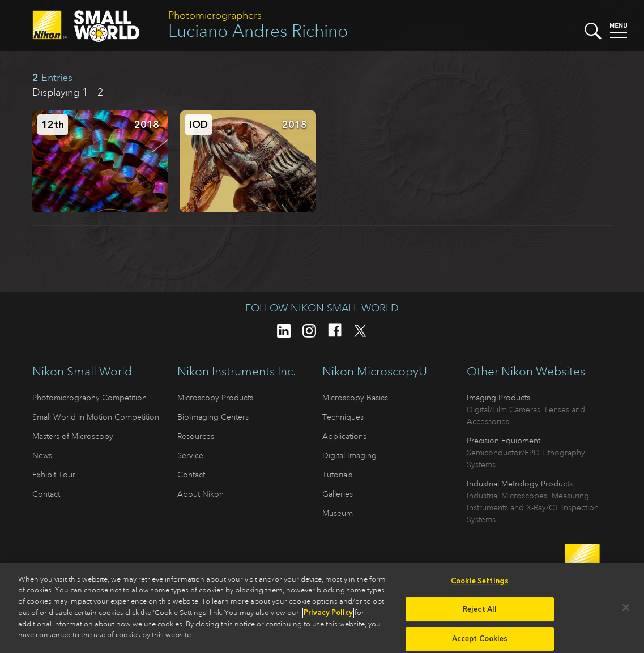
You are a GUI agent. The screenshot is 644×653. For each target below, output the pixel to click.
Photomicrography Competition (89, 398)
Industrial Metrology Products (520, 484)
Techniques (343, 417)
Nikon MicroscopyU (375, 372)
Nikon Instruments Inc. (236, 372)
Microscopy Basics (355, 398)
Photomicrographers (215, 15)
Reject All (480, 612)
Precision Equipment (504, 441)
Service (190, 455)
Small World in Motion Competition (96, 417)
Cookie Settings (480, 584)
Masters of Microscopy (73, 436)
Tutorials (337, 475)
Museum (338, 513)
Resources (196, 436)
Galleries (338, 494)
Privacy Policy (328, 616)
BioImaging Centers (213, 417)
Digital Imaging (349, 455)
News (42, 455)
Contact (46, 494)
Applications (344, 436)
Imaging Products (498, 398)
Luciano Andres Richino (258, 31)
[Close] (626, 610)
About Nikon (201, 494)
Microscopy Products (215, 398)
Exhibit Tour (54, 475)
